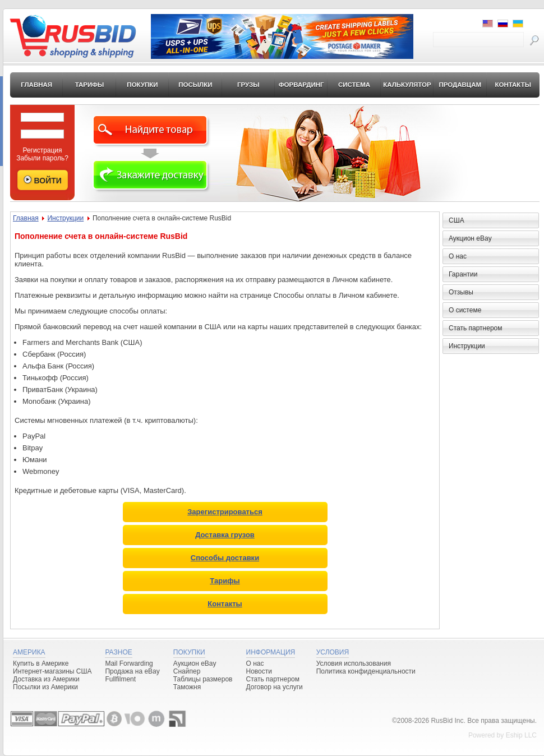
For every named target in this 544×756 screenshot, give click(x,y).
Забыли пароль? (42, 158)
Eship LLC (521, 735)
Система (354, 85)
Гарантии (463, 274)
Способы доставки (225, 558)
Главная (36, 85)
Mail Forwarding (129, 663)
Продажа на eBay (132, 671)
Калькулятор (407, 85)
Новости (259, 671)
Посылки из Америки (45, 687)
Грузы (248, 85)
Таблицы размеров (203, 679)
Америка (29, 652)
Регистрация (42, 150)
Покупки (142, 85)
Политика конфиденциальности (366, 671)
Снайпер (187, 671)
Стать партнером (476, 328)
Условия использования (354, 663)
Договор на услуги (275, 687)
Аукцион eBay (470, 238)
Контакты (513, 85)
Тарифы (90, 85)
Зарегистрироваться (225, 512)
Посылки (195, 85)
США (457, 220)
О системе (465, 310)
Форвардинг (301, 85)
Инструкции (65, 218)
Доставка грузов (225, 535)
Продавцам (460, 85)
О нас (458, 256)
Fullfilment (120, 679)
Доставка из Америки (46, 679)
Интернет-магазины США (52, 671)
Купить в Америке (41, 663)
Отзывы (461, 292)
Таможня (187, 687)
